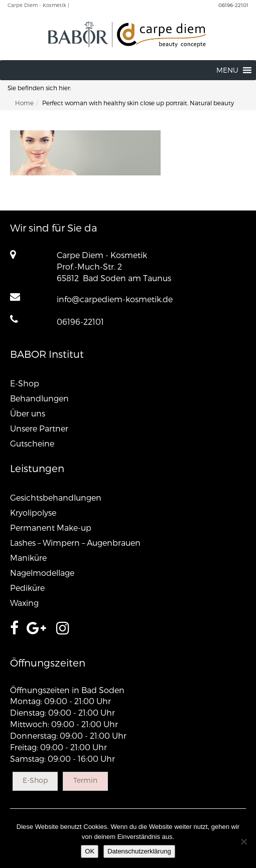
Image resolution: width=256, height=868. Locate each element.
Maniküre (28, 558)
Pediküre (27, 588)
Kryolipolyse (33, 512)
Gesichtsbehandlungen (56, 497)
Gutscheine (32, 443)
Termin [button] (85, 780)
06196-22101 (233, 5)
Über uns (28, 413)
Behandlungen (39, 398)
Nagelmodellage (42, 573)
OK (90, 851)
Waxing (24, 603)
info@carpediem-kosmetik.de (115, 299)
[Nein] (243, 841)
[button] (227, 70)
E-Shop (25, 383)
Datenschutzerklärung (139, 851)
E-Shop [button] (35, 780)
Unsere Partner (39, 428)
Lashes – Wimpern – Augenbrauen (75, 542)
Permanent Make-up (51, 527)
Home (24, 103)
